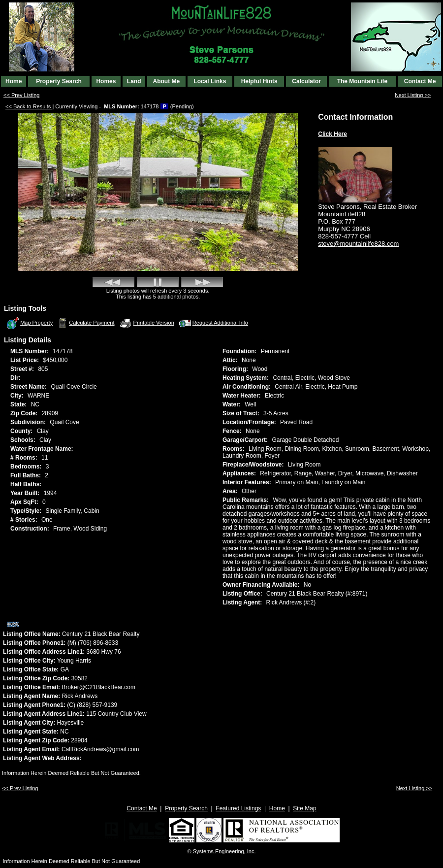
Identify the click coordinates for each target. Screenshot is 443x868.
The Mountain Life (363, 81)
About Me (166, 81)
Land (134, 81)
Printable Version (147, 323)
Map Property (29, 323)
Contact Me (420, 81)
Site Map (304, 808)
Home (14, 81)
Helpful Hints (259, 81)
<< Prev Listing (21, 95)
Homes (106, 81)
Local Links (210, 81)
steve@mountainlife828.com (358, 244)
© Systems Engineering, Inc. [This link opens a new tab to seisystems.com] (222, 851)
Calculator (306, 81)
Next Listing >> (413, 95)
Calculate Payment (85, 323)
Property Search (59, 81)
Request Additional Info (213, 323)
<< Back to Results (29, 106)
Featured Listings (238, 808)
